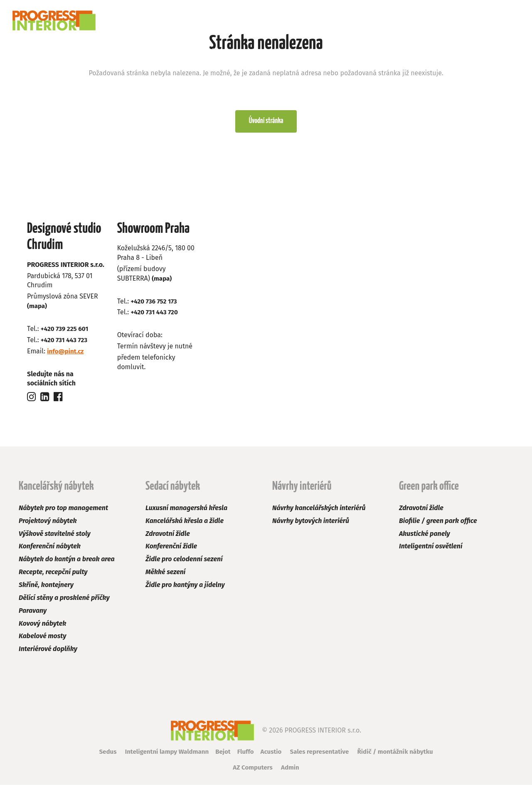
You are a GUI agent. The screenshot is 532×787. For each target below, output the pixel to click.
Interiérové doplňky (48, 651)
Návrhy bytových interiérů (311, 523)
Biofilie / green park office (438, 523)
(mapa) (38, 308)
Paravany (33, 613)
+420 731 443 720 (155, 315)
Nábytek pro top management (63, 510)
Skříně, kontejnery (46, 587)
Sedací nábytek (123, 52)
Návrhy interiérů (190, 52)
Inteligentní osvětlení (431, 549)
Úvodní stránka (266, 123)
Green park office (260, 52)
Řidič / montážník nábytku (401, 754)
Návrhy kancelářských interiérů (319, 510)
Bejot (221, 754)
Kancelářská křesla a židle (185, 523)
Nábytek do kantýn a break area (67, 561)
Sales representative (322, 754)
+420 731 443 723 (65, 342)
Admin (291, 770)
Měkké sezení (165, 574)
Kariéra (424, 52)
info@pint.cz (66, 353)
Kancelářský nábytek (50, 52)
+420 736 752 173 (155, 303)
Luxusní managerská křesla (186, 510)
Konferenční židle (171, 549)
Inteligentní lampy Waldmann (162, 754)
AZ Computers (252, 770)
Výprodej (319, 52)
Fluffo (244, 754)
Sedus (100, 754)
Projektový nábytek (48, 523)
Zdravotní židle (168, 536)
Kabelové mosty (42, 638)
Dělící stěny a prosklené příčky (64, 600)
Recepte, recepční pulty (53, 574)
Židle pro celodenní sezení (184, 561)
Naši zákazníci (373, 52)
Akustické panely (425, 536)
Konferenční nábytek (50, 549)
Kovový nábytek (42, 625)
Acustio (271, 754)
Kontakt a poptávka (483, 52)
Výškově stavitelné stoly (55, 536)
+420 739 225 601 (66, 331)
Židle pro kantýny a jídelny (185, 587)
